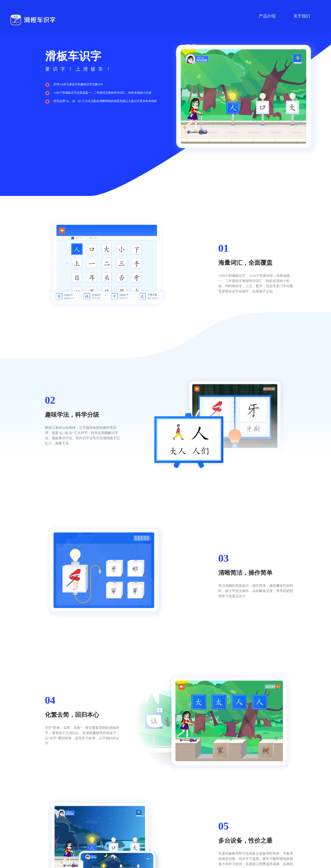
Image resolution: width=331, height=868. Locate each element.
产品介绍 (267, 16)
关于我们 (302, 16)
